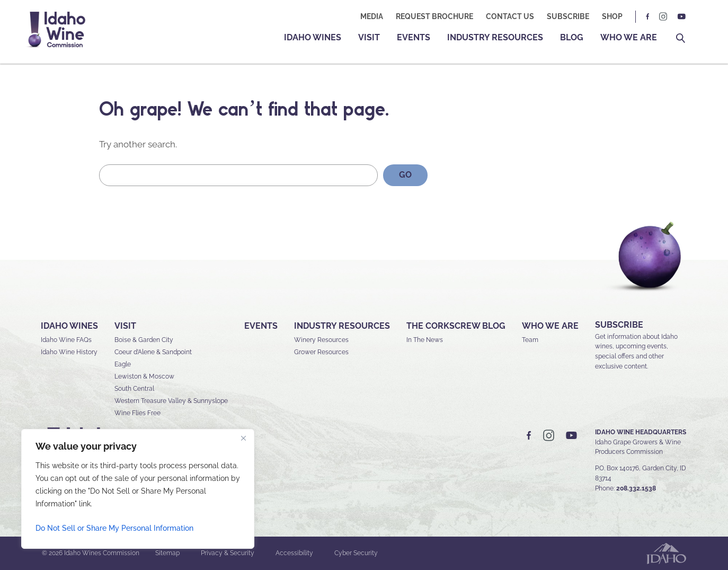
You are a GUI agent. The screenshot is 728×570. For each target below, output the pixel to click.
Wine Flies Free (137, 413)
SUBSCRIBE (619, 325)
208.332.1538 (636, 488)
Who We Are (629, 37)
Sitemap (167, 553)
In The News (425, 340)
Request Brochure (434, 16)
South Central (134, 389)
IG (663, 17)
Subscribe (568, 16)
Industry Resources (495, 37)
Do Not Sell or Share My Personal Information (114, 528)
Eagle (123, 364)
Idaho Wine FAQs (66, 340)
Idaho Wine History (69, 352)
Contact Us (510, 16)
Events (414, 37)
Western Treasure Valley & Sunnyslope (171, 401)
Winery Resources (321, 340)
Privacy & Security (228, 553)
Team (530, 340)
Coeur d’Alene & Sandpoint (153, 352)
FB (648, 17)
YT (681, 17)
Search (681, 38)
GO (405, 175)
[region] (138, 489)
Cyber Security (356, 553)
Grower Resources (321, 352)
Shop (612, 16)
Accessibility (294, 553)
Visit (369, 37)
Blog (572, 37)
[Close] (243, 438)
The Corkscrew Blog (456, 326)
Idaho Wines (313, 37)
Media (372, 16)
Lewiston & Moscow (144, 376)
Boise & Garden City (144, 340)
